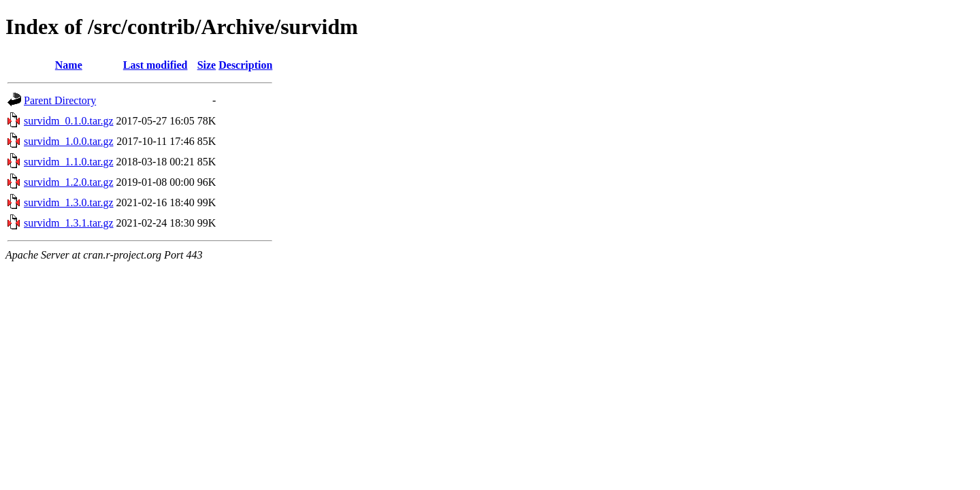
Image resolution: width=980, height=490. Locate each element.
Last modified (156, 65)
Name (69, 65)
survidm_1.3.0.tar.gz (69, 202)
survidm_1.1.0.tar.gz (69, 162)
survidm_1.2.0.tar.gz (69, 182)
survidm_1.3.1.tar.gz (69, 223)
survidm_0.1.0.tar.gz (69, 121)
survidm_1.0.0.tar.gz (69, 141)
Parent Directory (60, 100)
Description (245, 65)
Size (207, 65)
